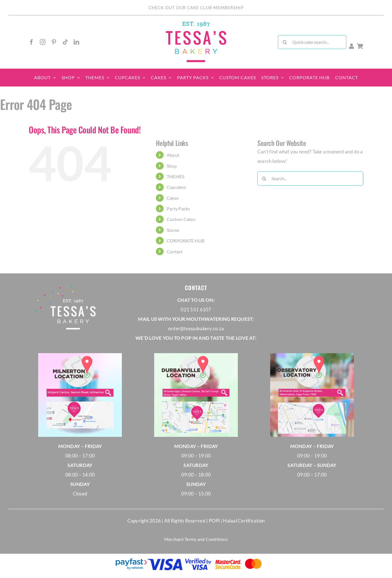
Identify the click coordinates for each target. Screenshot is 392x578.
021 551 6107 (196, 310)
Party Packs (178, 209)
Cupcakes (176, 187)
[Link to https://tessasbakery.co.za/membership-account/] (352, 46)
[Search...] (310, 179)
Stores (173, 230)
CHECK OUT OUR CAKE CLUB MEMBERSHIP (196, 8)
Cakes (173, 198)
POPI (215, 521)
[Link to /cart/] (360, 46)
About (173, 155)
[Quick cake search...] (312, 42)
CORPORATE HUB (186, 241)
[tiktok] (65, 42)
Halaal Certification (244, 521)
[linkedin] (76, 42)
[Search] (285, 42)
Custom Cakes (181, 219)
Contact (175, 251)
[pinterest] (54, 42)
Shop (172, 166)
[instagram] (43, 42)
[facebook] (32, 42)
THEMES (176, 176)
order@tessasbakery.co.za (196, 328)
